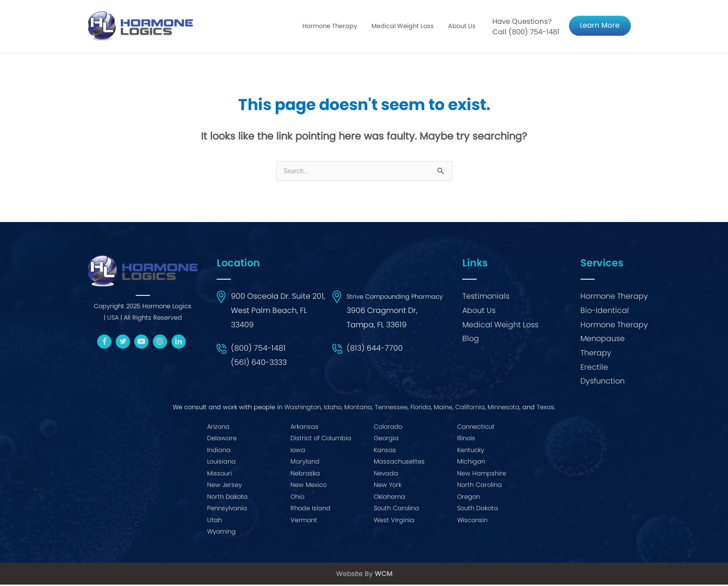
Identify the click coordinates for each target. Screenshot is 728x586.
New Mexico (309, 486)
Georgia (386, 439)
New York (388, 486)
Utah (214, 521)
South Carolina (396, 510)
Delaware (222, 439)
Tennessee (391, 409)
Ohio (297, 498)
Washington (303, 409)
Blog (471, 340)
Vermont (304, 521)
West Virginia (394, 521)
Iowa (298, 451)
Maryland (305, 463)
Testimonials (486, 298)
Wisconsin (472, 521)
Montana (358, 409)
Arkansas (304, 428)
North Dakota (227, 498)
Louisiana (221, 463)
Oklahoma (389, 498)
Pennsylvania (227, 510)
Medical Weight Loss (403, 27)
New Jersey (224, 486)
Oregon (469, 498)
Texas (545, 409)
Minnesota (504, 409)
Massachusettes (399, 463)
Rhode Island (310, 510)
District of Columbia (321, 439)
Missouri (219, 475)
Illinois (466, 439)
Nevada (386, 475)
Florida (421, 409)
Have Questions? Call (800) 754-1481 (526, 27)
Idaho (333, 409)
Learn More (600, 26)
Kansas (385, 451)
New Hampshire (482, 475)
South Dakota (478, 510)
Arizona (218, 428)
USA (113, 319)
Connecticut (476, 428)
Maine (443, 409)
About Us (462, 27)
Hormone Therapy (330, 27)
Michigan (471, 463)
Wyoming (221, 533)
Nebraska (305, 475)
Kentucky (471, 451)
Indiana (219, 451)
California (470, 409)
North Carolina (479, 486)
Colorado (388, 428)
